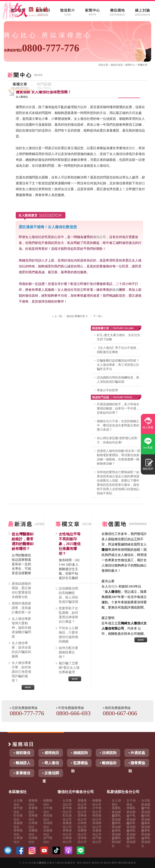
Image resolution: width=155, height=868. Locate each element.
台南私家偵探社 (116, 834)
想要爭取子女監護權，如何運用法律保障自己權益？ (68, 615)
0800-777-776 (41, 48)
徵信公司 (99, 237)
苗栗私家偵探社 (116, 819)
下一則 (98, 316)
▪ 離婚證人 (22, 763)
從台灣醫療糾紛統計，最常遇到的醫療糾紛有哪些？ (23, 541)
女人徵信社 (40, 863)
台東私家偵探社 (146, 842)
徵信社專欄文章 (77, 316)
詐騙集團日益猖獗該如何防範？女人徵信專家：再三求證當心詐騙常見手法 (118, 365)
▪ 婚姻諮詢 (79, 753)
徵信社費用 (110, 863)
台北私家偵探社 (146, 805)
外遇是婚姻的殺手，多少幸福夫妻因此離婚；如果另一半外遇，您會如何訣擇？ (118, 408)
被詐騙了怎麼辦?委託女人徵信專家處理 (69, 668)
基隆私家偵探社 (116, 812)
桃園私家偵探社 (131, 812)
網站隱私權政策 (127, 863)
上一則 (57, 316)
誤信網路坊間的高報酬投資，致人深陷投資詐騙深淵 (68, 595)
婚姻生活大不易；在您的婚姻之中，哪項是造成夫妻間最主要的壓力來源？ (118, 425)
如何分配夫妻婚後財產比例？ (68, 652)
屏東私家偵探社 (146, 834)
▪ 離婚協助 (108, 763)
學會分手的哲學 (107, 390)
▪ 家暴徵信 (22, 773)
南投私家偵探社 (131, 827)
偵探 (29, 107)
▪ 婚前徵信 (22, 753)
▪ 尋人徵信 (51, 763)
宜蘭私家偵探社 (116, 842)
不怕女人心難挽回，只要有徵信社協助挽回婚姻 (68, 635)
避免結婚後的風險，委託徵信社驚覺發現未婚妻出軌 (21, 590)
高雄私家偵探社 (131, 834)
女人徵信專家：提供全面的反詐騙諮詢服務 (21, 650)
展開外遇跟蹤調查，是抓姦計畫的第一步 (21, 608)
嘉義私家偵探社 (146, 827)
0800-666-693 (73, 713)
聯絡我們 (148, 469)
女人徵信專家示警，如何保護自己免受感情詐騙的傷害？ (21, 672)
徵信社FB (97, 863)
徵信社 (114, 65)
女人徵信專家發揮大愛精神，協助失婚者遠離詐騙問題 (21, 628)
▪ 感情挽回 (51, 753)
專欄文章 (142, 65)
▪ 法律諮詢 (108, 753)
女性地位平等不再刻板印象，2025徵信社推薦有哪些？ (70, 544)
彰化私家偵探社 (146, 819)
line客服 (148, 448)
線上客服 (148, 427)
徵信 (116, 290)
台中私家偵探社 (131, 819)
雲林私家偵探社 (116, 827)
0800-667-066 (120, 713)
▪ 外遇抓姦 (137, 753)
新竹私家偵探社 (146, 812)
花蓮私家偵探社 (131, 842)
